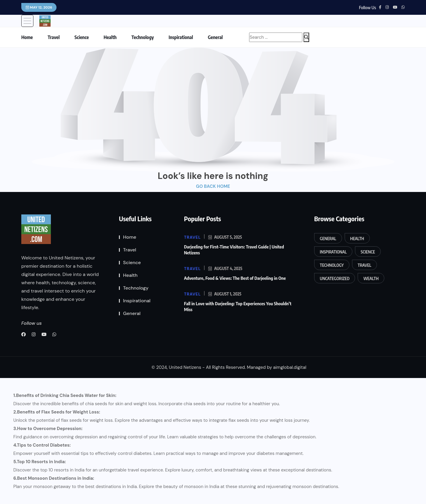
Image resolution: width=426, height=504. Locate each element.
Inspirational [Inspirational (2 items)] (333, 252)
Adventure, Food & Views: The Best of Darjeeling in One (235, 278)
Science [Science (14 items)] (368, 252)
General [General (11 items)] (328, 239)
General (215, 37)
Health (110, 37)
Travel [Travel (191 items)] (364, 265)
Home (27, 37)
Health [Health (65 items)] (357, 239)
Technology (143, 37)
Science (82, 37)
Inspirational (181, 37)
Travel (54, 37)
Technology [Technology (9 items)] (332, 265)
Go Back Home (213, 186)
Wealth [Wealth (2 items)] (371, 278)
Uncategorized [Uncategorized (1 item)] (335, 278)
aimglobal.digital (290, 367)
